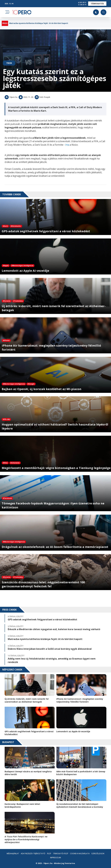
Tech (9, 63)
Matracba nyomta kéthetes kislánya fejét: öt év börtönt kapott (39, 23)
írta (67, 145)
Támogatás (97, 4)
